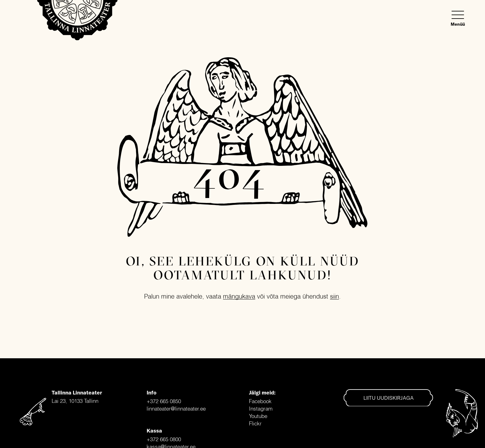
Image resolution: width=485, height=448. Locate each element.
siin (335, 296)
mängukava (239, 296)
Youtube (258, 416)
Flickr (255, 423)
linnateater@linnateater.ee (176, 409)
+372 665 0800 (164, 439)
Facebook (260, 401)
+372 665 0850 (164, 401)
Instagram (261, 409)
